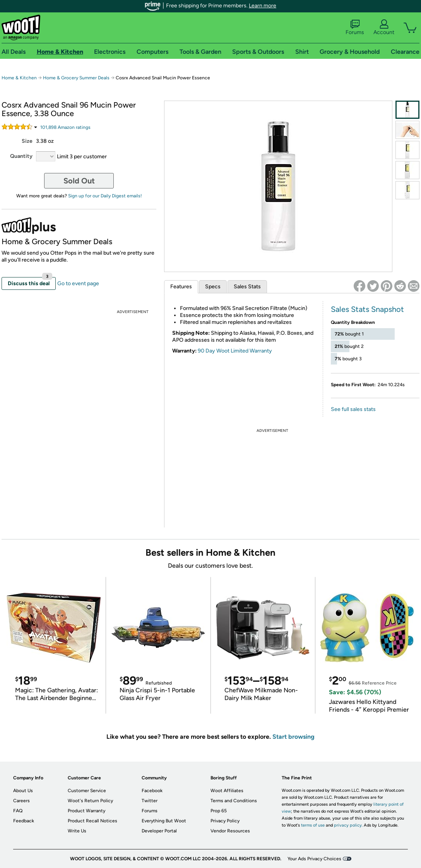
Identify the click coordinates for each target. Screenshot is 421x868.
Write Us (77, 831)
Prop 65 (219, 811)
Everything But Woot (164, 821)
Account (384, 27)
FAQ (18, 811)
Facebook (152, 791)
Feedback (24, 821)
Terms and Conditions (234, 801)
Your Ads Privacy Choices (314, 859)
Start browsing (294, 737)
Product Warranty (86, 811)
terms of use (313, 825)
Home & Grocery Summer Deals (76, 78)
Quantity (21, 156)
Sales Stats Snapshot (367, 309)
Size (27, 141)
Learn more (263, 6)
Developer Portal (159, 831)
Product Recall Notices (92, 821)
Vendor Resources (230, 831)
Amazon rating (65, 127)
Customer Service (87, 791)
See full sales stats (353, 409)
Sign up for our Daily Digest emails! (105, 196)
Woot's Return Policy (90, 801)
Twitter (150, 801)
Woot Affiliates (227, 791)
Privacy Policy (225, 821)
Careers (21, 801)
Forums (355, 27)
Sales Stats (247, 287)
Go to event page (78, 283)
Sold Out (79, 181)
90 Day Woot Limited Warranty (235, 351)
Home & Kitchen (19, 78)
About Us (23, 791)
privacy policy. (348, 825)
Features (181, 287)
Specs (213, 287)
